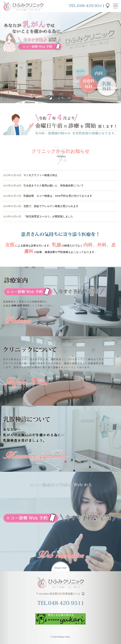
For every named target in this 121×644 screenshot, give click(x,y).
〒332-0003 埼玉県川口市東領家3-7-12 (58, 594)
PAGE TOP (60, 568)
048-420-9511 (20, 305)
